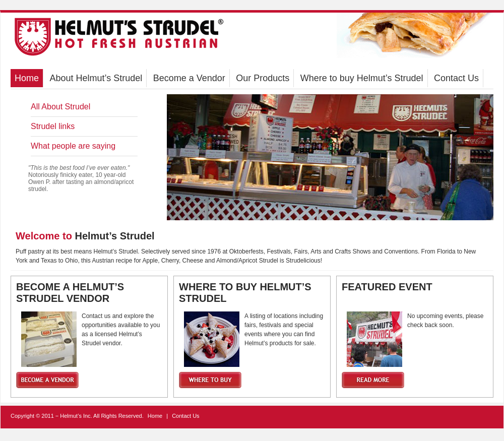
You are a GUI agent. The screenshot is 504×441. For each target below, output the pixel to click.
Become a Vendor (189, 78)
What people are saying (73, 146)
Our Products (263, 78)
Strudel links (53, 126)
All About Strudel (60, 107)
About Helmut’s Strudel (96, 78)
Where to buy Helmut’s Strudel (362, 78)
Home (27, 78)
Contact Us (456, 78)
